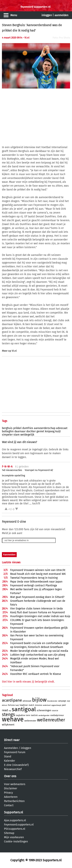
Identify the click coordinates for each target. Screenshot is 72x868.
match (31, 705)
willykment (8, 725)
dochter (31, 431)
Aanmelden (11, 748)
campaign (62, 701)
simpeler (7, 435)
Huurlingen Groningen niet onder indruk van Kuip (40, 616)
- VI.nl (26, 38)
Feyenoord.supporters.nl (19, 825)
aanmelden (61, 15)
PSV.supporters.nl (15, 829)
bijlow (39, 700)
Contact (9, 805)
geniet (40, 431)
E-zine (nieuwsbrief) (16, 765)
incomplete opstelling (13, 476)
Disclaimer (11, 788)
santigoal (24, 709)
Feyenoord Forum (15, 752)
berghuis (7, 428)
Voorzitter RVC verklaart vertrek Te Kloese (36, 674)
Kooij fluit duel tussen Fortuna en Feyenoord (37, 612)
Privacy (8, 793)
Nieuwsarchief (13, 769)
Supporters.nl (14, 812)
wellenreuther (51, 720)
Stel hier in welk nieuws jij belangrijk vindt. (28, 682)
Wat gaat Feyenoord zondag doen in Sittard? (37, 597)
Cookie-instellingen (16, 842)
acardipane (12, 700)
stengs (8, 714)
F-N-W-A (7, 467)
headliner (24, 705)
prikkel (17, 428)
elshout (5, 705)
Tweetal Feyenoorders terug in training (34, 578)
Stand (8, 757)
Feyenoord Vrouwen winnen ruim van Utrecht (38, 570)
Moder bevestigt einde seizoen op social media (39, 651)
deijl (68, 701)
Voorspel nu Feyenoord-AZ (39, 470)
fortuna (11, 705)
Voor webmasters (15, 784)
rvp (10, 711)
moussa (38, 705)
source (55, 711)
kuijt (58, 431)
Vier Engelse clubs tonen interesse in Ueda (36, 609)
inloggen (47, 15)
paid (64, 705)
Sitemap (9, 833)
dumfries (28, 428)
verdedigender (44, 715)
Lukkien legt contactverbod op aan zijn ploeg (38, 655)
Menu (14, 15)
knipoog (50, 431)
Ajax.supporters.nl (15, 820)
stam (17, 435)
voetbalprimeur (57, 715)
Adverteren (11, 797)
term (28, 715)
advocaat (62, 428)
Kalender (10, 761)
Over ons (10, 776)
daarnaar (20, 431)
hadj (17, 705)
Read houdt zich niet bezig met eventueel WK (38, 574)
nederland (47, 705)
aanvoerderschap (45, 428)
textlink (34, 715)
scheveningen (44, 710)
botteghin (8, 431)
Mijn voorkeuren (14, 837)
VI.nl (14, 351)
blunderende (52, 701)
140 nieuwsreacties (12, 470)
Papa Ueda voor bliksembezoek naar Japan (36, 582)
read (5, 710)
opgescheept (56, 705)
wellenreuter (30, 721)
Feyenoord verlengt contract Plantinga (34, 585)
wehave (13, 719)
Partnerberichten (14, 801)
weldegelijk (27, 435)
